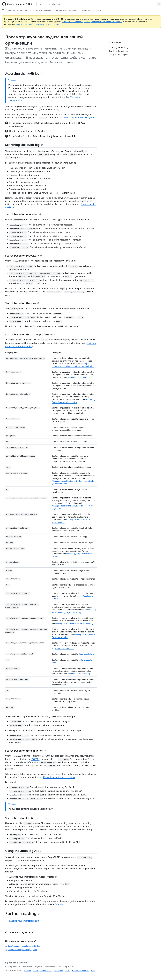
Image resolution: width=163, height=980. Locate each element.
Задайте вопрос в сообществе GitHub (23, 946)
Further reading (22, 913)
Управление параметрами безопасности (58, 10)
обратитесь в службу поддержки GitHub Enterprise (38, 24)
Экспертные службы (80, 971)
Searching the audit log (24, 145)
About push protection (65, 648)
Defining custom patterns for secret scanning (74, 623)
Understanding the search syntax (79, 118)
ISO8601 (35, 759)
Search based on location (22, 818)
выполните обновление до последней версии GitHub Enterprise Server (92, 22)
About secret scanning (80, 674)
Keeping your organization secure (25, 921)
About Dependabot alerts (82, 377)
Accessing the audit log (24, 73)
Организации (12, 10)
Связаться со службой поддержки (21, 950)
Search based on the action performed (30, 334)
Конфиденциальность (42, 971)
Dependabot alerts (86, 654)
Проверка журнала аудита (90, 10)
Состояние (58, 971)
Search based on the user (22, 303)
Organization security (29, 10)
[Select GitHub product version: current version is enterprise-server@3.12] (54, 4)
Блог (93, 971)
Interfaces (60, 904)
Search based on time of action (26, 751)
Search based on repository (24, 256)
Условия (27, 971)
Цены (67, 971)
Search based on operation (23, 214)
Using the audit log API (24, 851)
